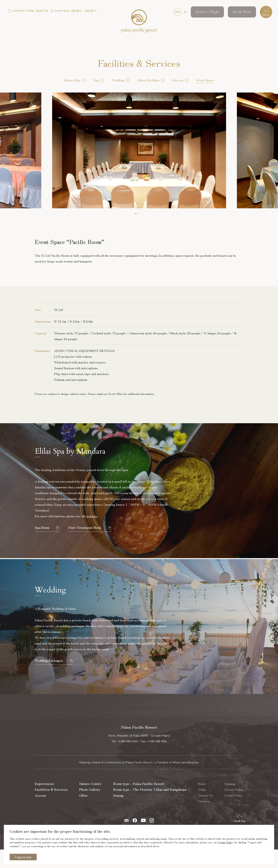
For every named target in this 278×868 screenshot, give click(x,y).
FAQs (203, 808)
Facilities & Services (52, 808)
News (203, 802)
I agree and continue (23, 858)
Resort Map (72, 80)
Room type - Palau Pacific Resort (139, 802)
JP (184, 13)
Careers (204, 820)
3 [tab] (142, 214)
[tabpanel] (139, 150)
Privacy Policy (234, 808)
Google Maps (160, 754)
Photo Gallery (90, 808)
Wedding (118, 80)
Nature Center (91, 802)
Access (40, 814)
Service (178, 80)
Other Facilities (148, 80)
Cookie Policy (225, 842)
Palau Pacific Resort (139, 22)
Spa (96, 80)
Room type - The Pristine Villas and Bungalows (150, 808)
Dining (118, 814)
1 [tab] (136, 214)
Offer (83, 814)
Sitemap (230, 802)
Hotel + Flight (206, 13)
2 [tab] (139, 214)
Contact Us (206, 814)
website (92, 516)
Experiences (44, 802)
